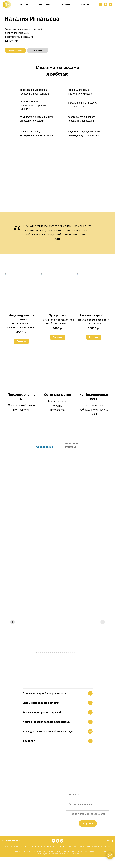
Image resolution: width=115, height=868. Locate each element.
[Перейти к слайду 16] (67, 653)
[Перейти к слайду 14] (63, 653)
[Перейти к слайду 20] (75, 653)
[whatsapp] (106, 5)
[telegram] (101, 5)
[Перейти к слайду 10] (55, 653)
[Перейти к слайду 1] (36, 653)
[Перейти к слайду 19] (73, 653)
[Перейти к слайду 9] (52, 653)
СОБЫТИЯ (84, 5)
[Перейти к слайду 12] (59, 653)
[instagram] (110, 5)
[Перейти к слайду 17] (69, 653)
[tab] (45, 448)
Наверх (109, 841)
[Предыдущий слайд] (12, 622)
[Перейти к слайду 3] (40, 653)
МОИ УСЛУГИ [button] (44, 5)
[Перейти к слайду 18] (71, 653)
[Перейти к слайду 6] (46, 653)
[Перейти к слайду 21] (77, 653)
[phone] (88, 804)
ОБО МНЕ (24, 5)
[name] (88, 795)
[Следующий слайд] (103, 622)
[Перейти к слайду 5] (44, 653)
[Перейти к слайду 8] (50, 653)
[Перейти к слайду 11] (57, 653)
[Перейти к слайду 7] (48, 653)
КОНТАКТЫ (65, 5)
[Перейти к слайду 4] (42, 653)
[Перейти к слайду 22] (79, 653)
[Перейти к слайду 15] (65, 653)
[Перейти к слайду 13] (61, 653)
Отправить (88, 823)
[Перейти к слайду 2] (38, 653)
